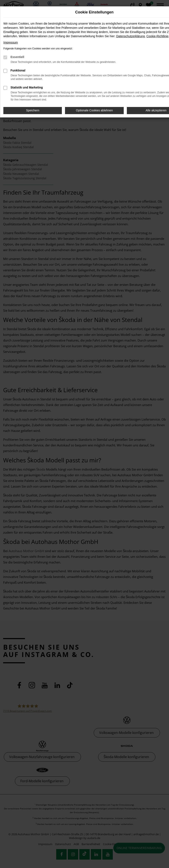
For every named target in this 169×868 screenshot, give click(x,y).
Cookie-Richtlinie (157, 36)
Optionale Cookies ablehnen (94, 110)
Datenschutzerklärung (130, 36)
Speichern (33, 110)
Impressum (11, 42)
